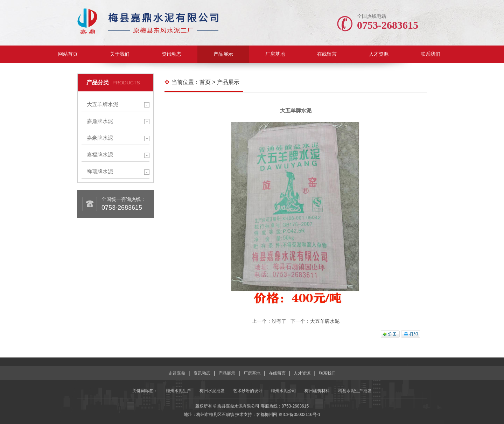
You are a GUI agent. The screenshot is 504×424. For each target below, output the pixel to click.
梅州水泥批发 (212, 391)
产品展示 (223, 54)
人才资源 (379, 54)
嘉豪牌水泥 (100, 138)
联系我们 (430, 54)
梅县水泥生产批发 (355, 391)
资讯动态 (171, 54)
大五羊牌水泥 (103, 104)
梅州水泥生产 (178, 391)
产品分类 (98, 82)
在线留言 (327, 54)
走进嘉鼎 (177, 373)
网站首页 (68, 54)
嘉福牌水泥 (100, 155)
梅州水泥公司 (283, 391)
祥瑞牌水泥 (100, 171)
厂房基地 (275, 54)
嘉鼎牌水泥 (100, 121)
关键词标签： (145, 391)
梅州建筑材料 (317, 391)
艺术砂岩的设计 (248, 391)
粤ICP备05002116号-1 (299, 415)
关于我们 (120, 54)
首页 (205, 82)
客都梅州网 (267, 415)
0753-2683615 (122, 208)
